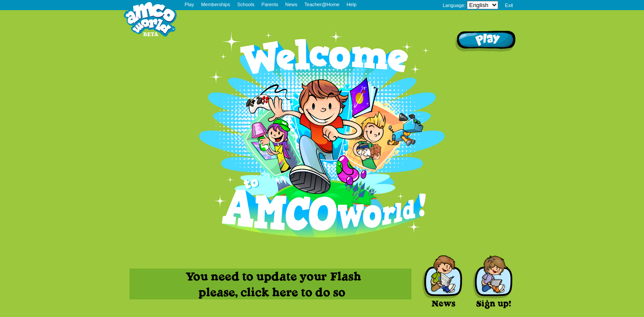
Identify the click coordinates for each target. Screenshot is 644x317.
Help (352, 4)
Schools (246, 4)
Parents (270, 4)
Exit (509, 5)
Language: (454, 5)
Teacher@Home (322, 4)
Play (189, 4)
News (292, 4)
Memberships (215, 4)
